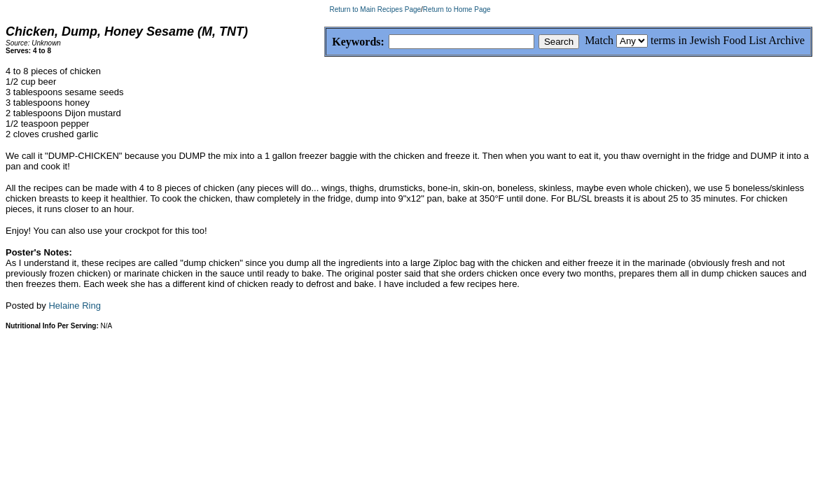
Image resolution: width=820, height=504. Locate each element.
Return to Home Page (457, 9)
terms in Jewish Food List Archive (728, 40)
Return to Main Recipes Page (375, 9)
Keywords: (325, 42)
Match (599, 40)
